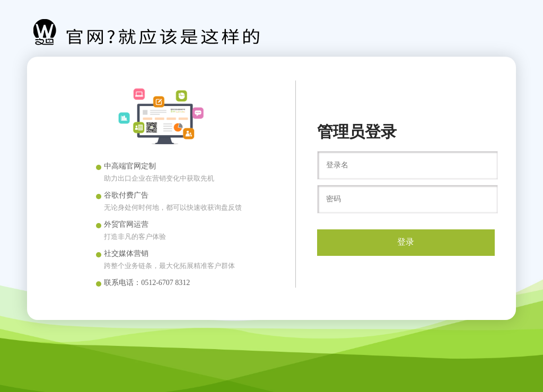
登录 (406, 242)
